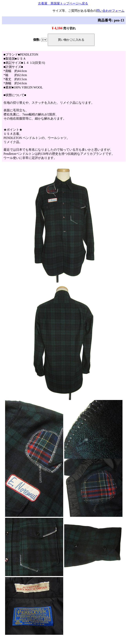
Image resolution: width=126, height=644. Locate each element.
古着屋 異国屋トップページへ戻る (63, 3)
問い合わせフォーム (110, 11)
